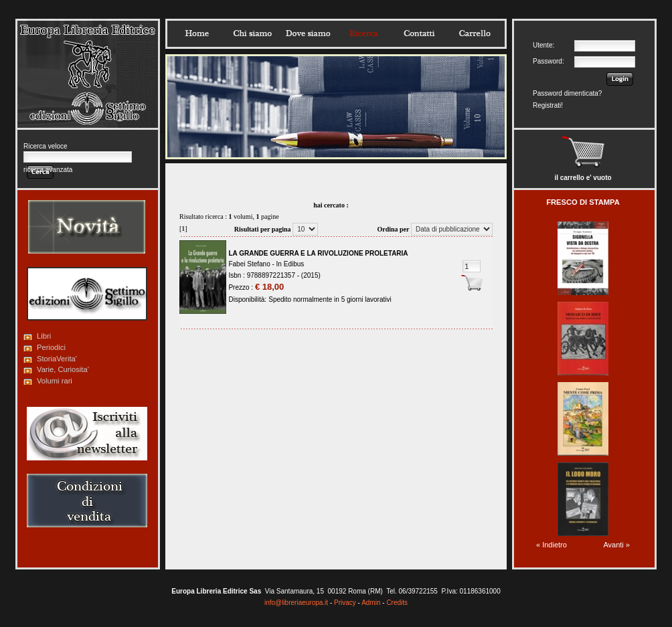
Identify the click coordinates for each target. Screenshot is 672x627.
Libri (44, 336)
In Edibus (290, 264)
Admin (371, 603)
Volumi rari (55, 381)
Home (197, 33)
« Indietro (552, 545)
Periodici (51, 347)
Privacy (345, 603)
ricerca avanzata (48, 170)
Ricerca (363, 33)
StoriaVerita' (57, 359)
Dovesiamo (308, 33)
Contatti (419, 33)
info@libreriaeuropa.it (296, 603)
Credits (397, 603)
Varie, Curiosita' (63, 369)
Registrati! (548, 105)
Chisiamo (252, 33)
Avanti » (616, 545)
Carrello (475, 33)
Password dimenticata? (567, 93)
